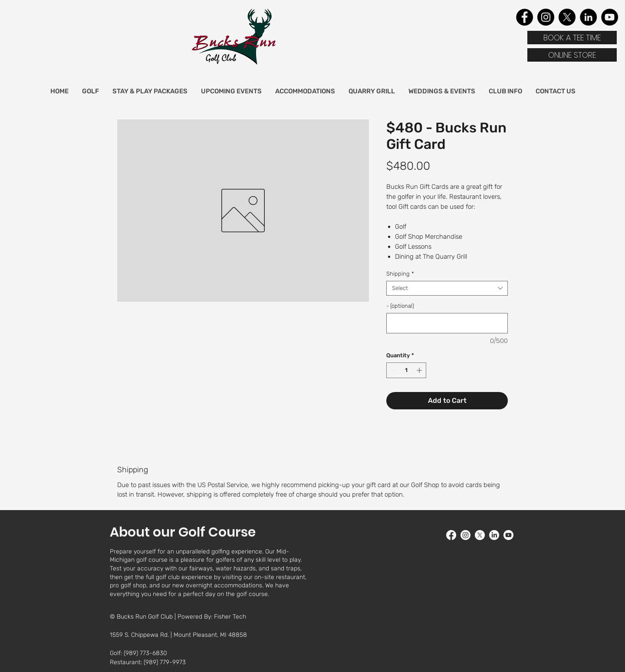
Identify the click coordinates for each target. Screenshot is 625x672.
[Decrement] (393, 370)
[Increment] (420, 370)
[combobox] (447, 288)
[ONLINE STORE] (572, 55)
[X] (567, 17)
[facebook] (451, 535)
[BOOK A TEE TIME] (572, 38)
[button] (90, 91)
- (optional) (400, 306)
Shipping (400, 274)
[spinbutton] (406, 370)
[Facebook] (525, 17)
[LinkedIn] (588, 17)
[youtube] (508, 535)
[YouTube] (610, 17)
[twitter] (480, 535)
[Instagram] (546, 17)
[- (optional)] (447, 323)
